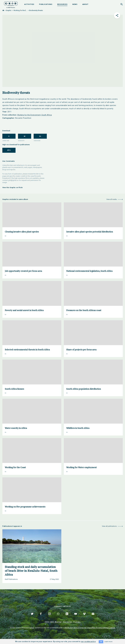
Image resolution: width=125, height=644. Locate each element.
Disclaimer (67, 622)
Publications (46, 4)
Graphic (9, 10)
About (85, 4)
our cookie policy (88, 642)
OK (101, 642)
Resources (62, 4)
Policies (77, 622)
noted (32, 628)
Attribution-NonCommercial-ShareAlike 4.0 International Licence (90, 628)
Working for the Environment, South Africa (35, 115)
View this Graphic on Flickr (13, 187)
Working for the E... (20, 10)
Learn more (108, 642)
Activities (29, 4)
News (75, 4)
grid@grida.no (13, 180)
